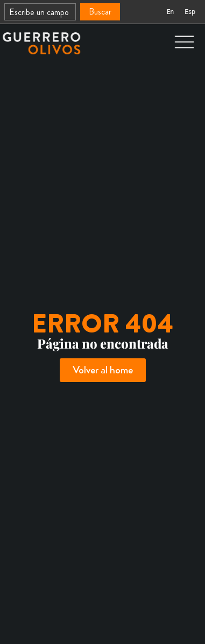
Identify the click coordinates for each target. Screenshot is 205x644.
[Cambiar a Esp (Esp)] (190, 12)
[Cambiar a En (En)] (170, 12)
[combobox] (40, 12)
